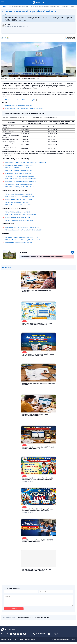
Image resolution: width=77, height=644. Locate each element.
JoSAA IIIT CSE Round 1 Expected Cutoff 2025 (17, 212)
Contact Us (11, 641)
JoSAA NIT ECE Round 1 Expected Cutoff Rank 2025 (19, 165)
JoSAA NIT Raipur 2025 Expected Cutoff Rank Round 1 (20, 187)
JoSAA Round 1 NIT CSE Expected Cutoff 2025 (18, 168)
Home (4, 619)
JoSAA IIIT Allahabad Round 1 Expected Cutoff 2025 (19, 217)
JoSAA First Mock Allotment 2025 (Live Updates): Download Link (22, 240)
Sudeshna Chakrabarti (27, 482)
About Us (3, 641)
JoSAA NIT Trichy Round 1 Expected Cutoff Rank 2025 (20, 173)
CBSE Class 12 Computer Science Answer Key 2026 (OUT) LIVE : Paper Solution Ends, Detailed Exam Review (34, 6)
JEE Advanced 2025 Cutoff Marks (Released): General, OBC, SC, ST (23, 227)
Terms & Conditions (30, 641)
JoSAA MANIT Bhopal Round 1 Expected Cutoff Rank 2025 (21, 179)
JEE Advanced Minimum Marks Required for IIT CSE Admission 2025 (24, 230)
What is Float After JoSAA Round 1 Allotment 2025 (19, 106)
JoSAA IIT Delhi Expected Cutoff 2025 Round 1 (18, 202)
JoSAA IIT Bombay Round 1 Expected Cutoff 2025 (18, 194)
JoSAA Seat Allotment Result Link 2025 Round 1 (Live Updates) (19, 100)
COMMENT (14, 611)
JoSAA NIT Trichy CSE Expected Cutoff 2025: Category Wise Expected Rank (25, 163)
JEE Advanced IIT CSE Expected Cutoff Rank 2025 (18, 243)
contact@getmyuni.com (57, 636)
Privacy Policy (19, 641)
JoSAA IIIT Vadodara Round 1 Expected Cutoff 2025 (19, 220)
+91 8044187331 (40, 636)
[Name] (21, 592)
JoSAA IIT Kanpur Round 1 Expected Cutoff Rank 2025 (20, 197)
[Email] (56, 592)
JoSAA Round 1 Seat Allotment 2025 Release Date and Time (21, 237)
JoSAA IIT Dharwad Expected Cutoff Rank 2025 (18, 205)
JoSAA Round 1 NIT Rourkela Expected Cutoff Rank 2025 (20, 181)
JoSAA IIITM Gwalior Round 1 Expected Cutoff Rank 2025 (20, 215)
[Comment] (38, 601)
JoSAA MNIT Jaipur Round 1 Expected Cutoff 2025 (19, 171)
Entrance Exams (12, 619)
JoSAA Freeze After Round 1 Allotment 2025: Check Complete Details (24, 108)
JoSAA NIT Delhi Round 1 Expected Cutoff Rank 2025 (19, 176)
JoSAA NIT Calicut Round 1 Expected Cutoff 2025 (18, 184)
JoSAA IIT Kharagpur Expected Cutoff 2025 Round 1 (19, 199)
